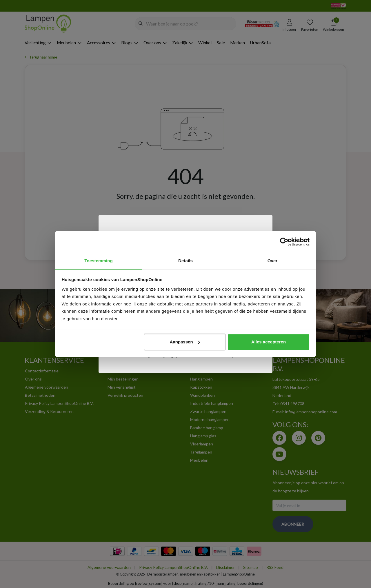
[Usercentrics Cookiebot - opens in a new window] (284, 242)
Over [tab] (273, 261)
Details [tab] (185, 261)
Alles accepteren (269, 342)
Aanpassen (185, 342)
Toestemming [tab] (99, 261)
